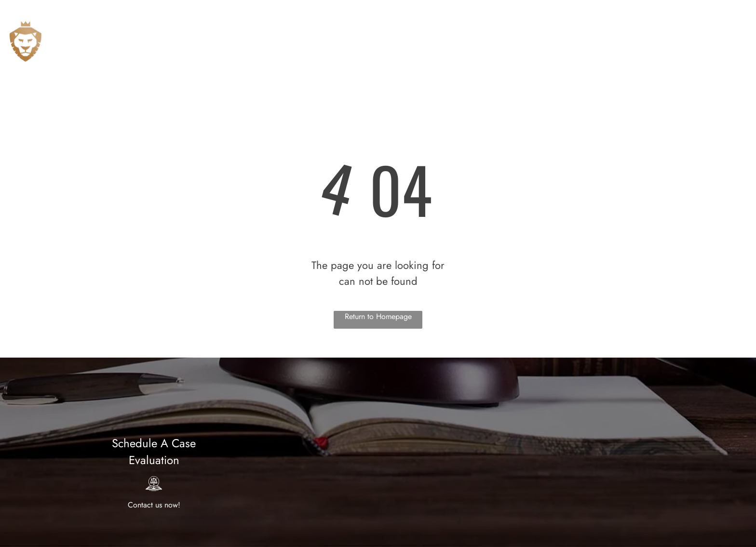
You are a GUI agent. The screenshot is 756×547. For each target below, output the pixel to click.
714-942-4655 (690, 10)
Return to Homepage (378, 316)
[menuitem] (400, 36)
